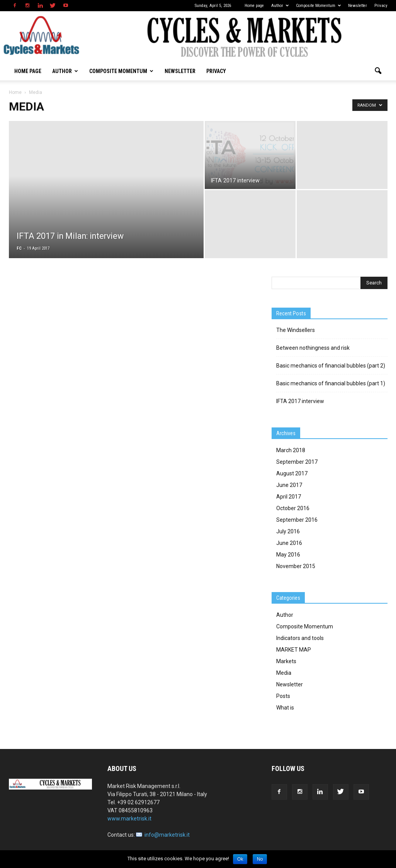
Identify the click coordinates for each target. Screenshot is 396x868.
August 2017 (292, 473)
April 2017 (289, 497)
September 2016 (297, 520)
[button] (378, 71)
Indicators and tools (300, 638)
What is (285, 708)
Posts (283, 696)
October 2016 (293, 508)
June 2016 (289, 543)
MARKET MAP (294, 650)
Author (280, 6)
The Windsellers (296, 330)
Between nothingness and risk (313, 348)
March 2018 (291, 450)
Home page (254, 6)
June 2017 (289, 485)
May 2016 (288, 555)
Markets (286, 661)
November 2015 (296, 566)
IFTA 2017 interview (300, 401)
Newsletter (358, 6)
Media (284, 673)
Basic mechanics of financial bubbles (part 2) (331, 366)
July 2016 (288, 531)
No (260, 859)
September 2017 (297, 462)
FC (19, 248)
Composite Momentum (318, 6)
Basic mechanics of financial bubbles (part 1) (331, 383)
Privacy (381, 6)
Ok (240, 859)
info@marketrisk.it (167, 835)
